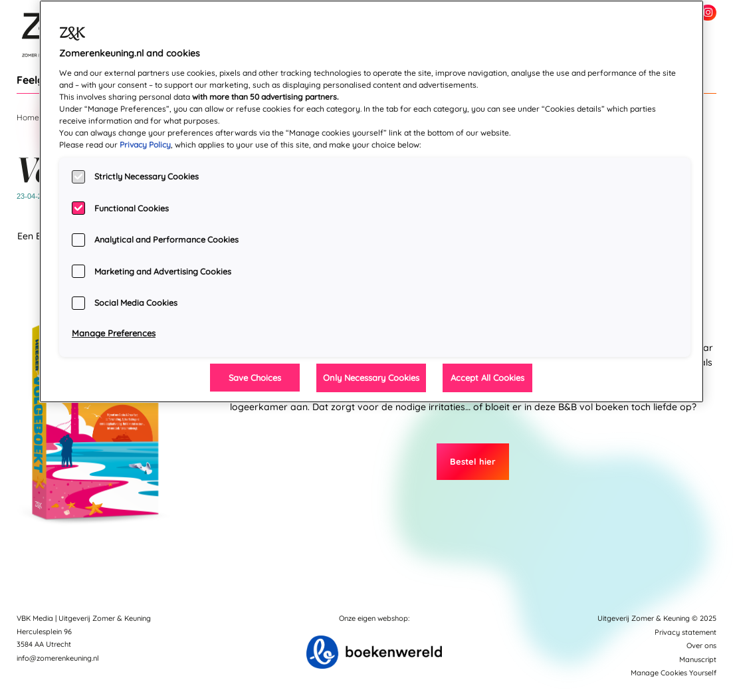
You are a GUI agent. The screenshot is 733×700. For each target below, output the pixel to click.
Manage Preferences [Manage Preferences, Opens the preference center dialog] (114, 333)
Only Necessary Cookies (371, 378)
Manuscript (698, 659)
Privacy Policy (145, 145)
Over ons (701, 645)
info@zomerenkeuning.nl (58, 658)
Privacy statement (685, 632)
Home (28, 117)
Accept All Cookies (487, 378)
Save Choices (255, 378)
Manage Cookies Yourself (674, 673)
